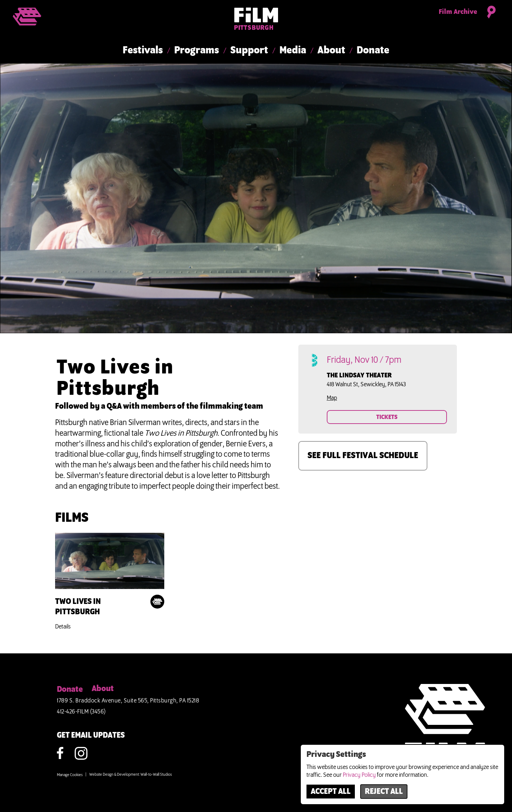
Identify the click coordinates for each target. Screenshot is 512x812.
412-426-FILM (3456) (81, 712)
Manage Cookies (70, 775)
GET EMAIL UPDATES (91, 736)
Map (332, 398)
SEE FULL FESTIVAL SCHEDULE (363, 456)
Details (63, 627)
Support (249, 51)
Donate (373, 51)
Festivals (143, 51)
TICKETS (387, 417)
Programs (197, 51)
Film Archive (458, 12)
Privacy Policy (359, 775)
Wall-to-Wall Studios (156, 775)
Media (293, 51)
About (331, 51)
